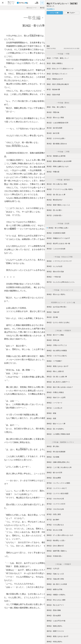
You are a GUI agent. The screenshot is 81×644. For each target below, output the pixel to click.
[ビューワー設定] (37, 3)
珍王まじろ (50, 6)
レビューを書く (55, 13)
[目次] (42, 3)
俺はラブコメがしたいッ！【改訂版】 (62, 4)
